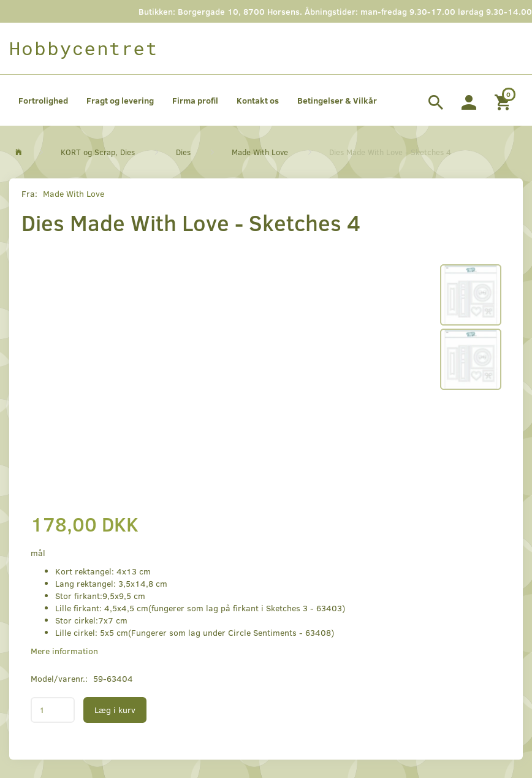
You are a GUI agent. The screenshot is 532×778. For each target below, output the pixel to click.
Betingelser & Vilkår (337, 100)
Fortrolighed (43, 100)
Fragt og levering (120, 100)
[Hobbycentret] (84, 48)
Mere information (64, 651)
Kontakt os (258, 100)
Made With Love (74, 193)
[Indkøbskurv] (504, 101)
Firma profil (195, 100)
